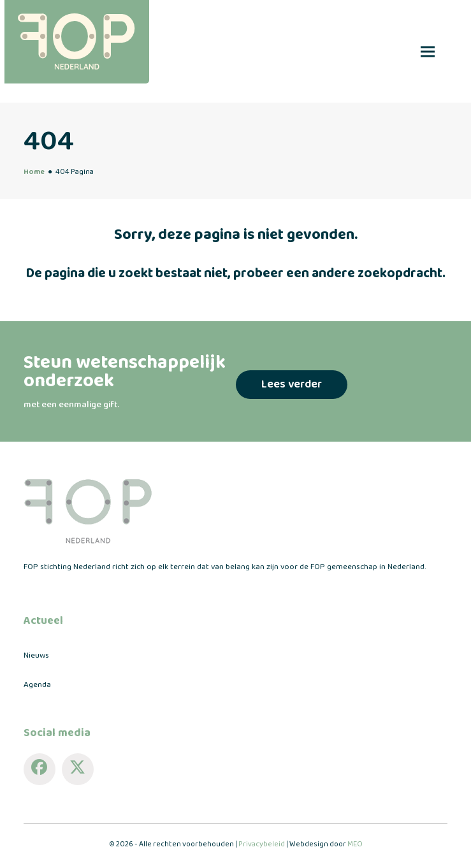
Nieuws (36, 655)
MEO (355, 844)
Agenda (37, 685)
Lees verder (292, 384)
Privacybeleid (262, 844)
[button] (428, 51)
